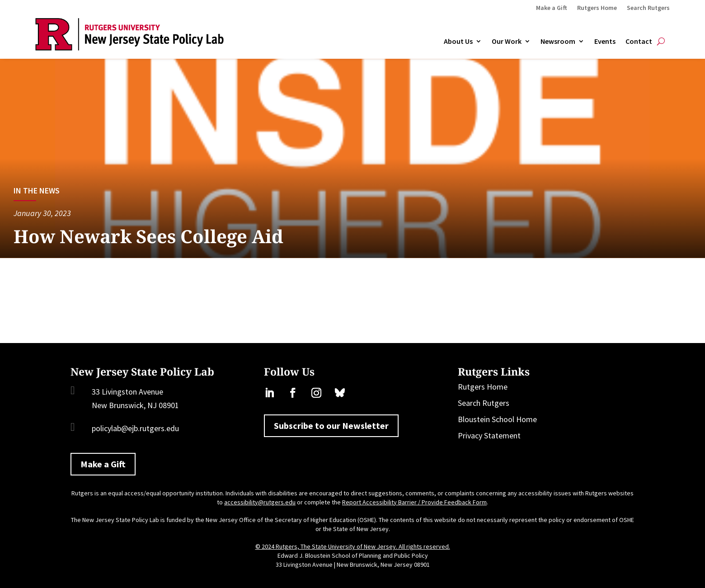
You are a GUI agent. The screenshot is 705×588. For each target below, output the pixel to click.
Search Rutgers (648, 8)
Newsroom (558, 42)
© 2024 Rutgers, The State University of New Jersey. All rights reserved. (353, 546)
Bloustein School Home (497, 419)
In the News (37, 191)
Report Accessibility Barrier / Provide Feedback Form (414, 502)
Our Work (507, 42)
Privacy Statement (489, 435)
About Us (458, 42)
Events (605, 42)
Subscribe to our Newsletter (331, 426)
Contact (639, 42)
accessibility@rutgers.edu (260, 502)
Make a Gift (552, 8)
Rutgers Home (597, 8)
